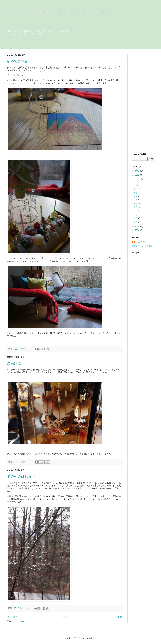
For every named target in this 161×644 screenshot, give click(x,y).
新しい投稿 (13, 617)
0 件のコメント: (25, 349)
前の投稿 (118, 617)
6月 (136, 204)
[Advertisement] (141, 101)
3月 (136, 215)
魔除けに (14, 363)
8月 (136, 196)
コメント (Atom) (19, 621)
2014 (137, 171)
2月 (136, 218)
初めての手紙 (18, 61)
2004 (137, 230)
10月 (137, 189)
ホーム (66, 617)
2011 (137, 226)
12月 (137, 182)
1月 (136, 222)
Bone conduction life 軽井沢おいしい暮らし (62, 12)
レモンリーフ (141, 242)
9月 (136, 193)
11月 (137, 185)
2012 (137, 179)
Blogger (94, 638)
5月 (136, 207)
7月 (136, 200)
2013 (137, 175)
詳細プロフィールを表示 (142, 246)
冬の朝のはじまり (21, 476)
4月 (136, 211)
